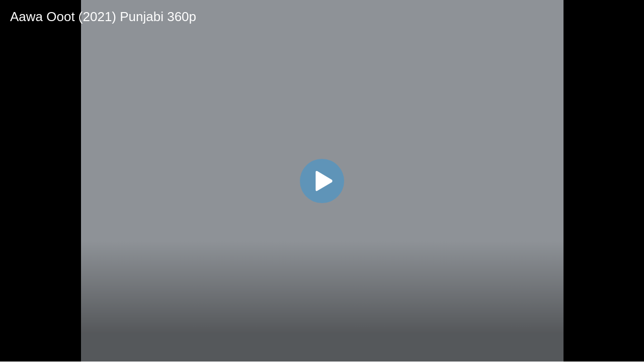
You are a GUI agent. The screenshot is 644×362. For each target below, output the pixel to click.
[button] (322, 181)
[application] (322, 181)
